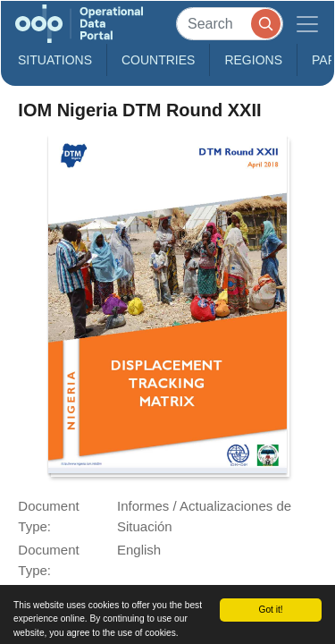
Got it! (270, 610)
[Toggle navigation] (307, 24)
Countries (158, 60)
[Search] (230, 24)
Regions (253, 60)
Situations (55, 60)
